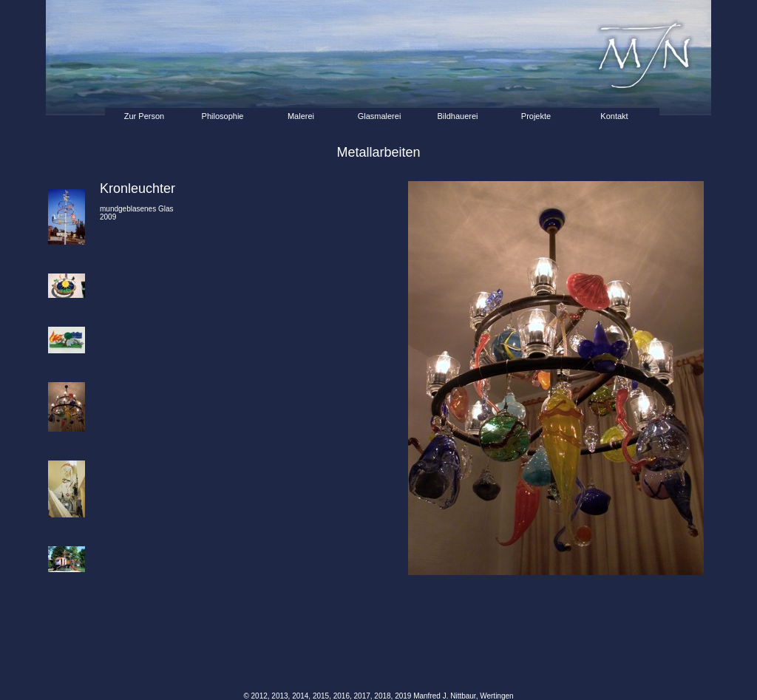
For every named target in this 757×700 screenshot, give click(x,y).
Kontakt (614, 116)
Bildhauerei (457, 116)
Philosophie (223, 116)
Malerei (301, 116)
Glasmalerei (380, 116)
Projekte (536, 116)
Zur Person (144, 116)
